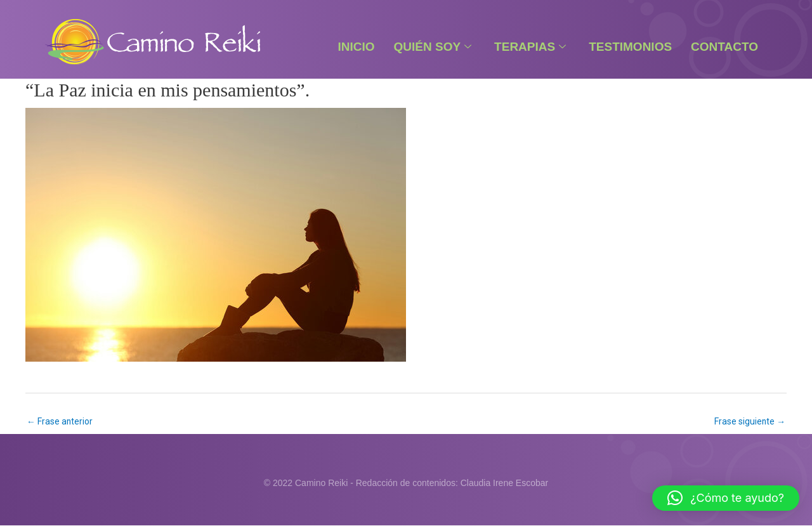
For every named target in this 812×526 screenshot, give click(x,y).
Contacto (724, 47)
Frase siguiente (750, 421)
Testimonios (630, 47)
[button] (726, 498)
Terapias (530, 47)
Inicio (356, 47)
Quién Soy (433, 47)
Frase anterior (60, 421)
